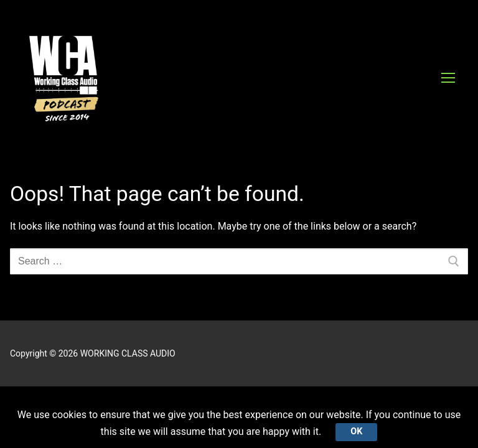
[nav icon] (448, 78)
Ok (356, 432)
